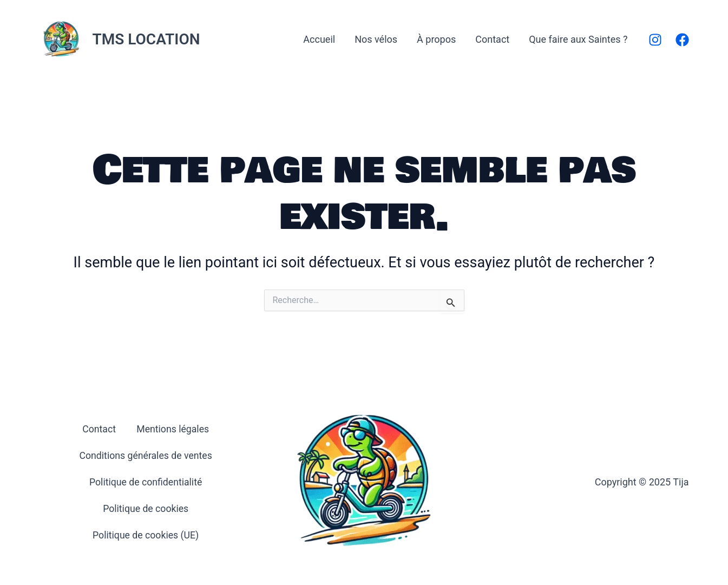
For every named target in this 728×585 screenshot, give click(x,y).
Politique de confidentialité (146, 482)
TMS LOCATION (146, 39)
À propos (436, 39)
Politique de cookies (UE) (146, 534)
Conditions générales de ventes (146, 455)
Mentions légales (173, 429)
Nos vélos (376, 39)
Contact (492, 39)
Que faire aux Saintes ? (578, 39)
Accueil (319, 39)
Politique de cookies (146, 508)
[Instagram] (655, 40)
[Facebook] (682, 40)
